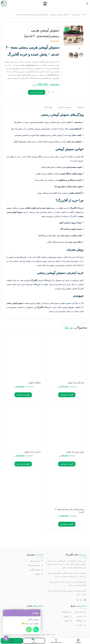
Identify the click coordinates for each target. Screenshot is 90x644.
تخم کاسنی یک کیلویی (76, 383)
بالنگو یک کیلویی (35, 383)
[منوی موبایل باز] (87, 3)
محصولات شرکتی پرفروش (60, 14)
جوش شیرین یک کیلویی (75, 452)
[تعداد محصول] (53, 92)
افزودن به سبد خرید (37, 92)
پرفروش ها (76, 14)
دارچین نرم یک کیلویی (32, 452)
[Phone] (36, 630)
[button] (38, 613)
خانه (84, 14)
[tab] (80, 107)
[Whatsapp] (29, 630)
